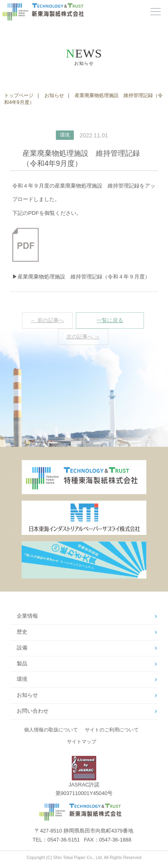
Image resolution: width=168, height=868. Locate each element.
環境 (22, 679)
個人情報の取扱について (51, 730)
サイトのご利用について (112, 730)
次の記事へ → (83, 337)
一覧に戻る (110, 320)
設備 (22, 648)
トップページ (19, 95)
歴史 (22, 632)
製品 (22, 664)
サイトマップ (82, 742)
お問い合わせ (33, 711)
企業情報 (27, 616)
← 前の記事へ (47, 320)
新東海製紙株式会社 (62, 12)
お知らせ (54, 95)
